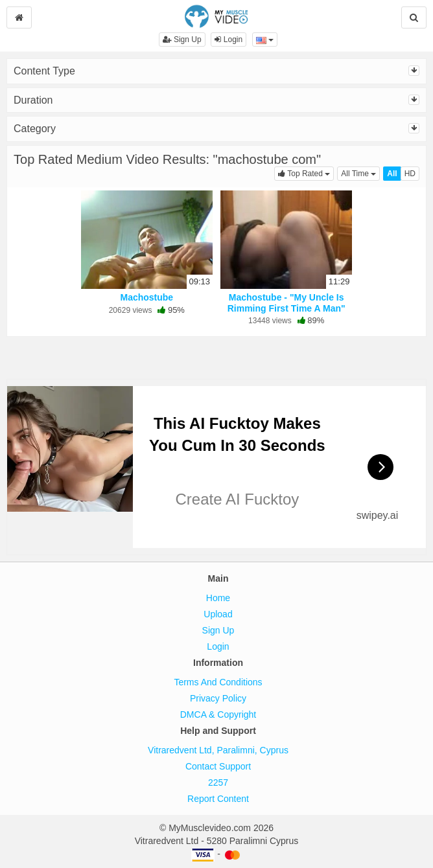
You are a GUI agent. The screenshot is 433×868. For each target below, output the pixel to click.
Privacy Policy (218, 698)
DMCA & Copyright (218, 714)
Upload (218, 614)
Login (228, 40)
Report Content (218, 799)
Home (218, 598)
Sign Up (182, 40)
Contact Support (218, 766)
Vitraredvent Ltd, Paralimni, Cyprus (218, 750)
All (392, 174)
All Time (360, 173)
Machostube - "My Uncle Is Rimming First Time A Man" (287, 303)
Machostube (146, 297)
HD (410, 174)
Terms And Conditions (218, 682)
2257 (218, 782)
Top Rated (306, 173)
